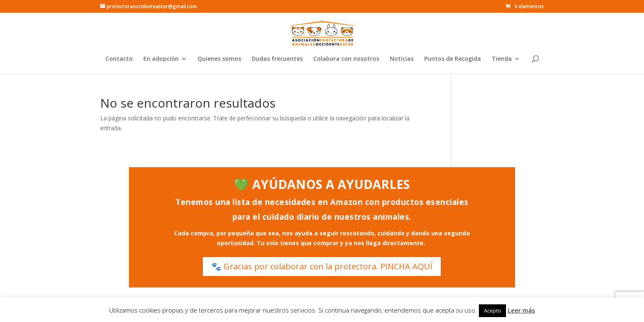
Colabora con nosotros (346, 59)
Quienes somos (219, 59)
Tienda (502, 59)
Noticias (402, 59)
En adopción (161, 59)
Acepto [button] (492, 310)
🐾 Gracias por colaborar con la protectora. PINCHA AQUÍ (322, 266)
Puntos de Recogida (453, 59)
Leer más (521, 310)
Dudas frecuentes (277, 59)
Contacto (119, 59)
